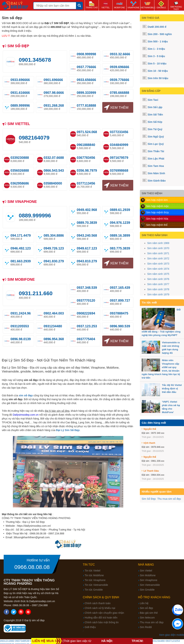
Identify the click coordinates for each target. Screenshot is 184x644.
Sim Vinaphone (149, 580)
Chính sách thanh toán (98, 603)
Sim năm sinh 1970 (158, 248)
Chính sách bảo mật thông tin (102, 622)
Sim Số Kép (155, 122)
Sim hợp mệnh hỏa (157, 219)
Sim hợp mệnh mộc (157, 206)
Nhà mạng (146, 565)
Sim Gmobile (147, 590)
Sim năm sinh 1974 (158, 269)
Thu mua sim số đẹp (169, 499)
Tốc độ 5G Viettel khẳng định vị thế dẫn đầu (172, 389)
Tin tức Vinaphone (95, 580)
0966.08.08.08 (32, 567)
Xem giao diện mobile (172, 635)
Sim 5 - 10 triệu (157, 64)
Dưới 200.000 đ (157, 27)
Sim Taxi (153, 100)
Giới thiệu (90, 627)
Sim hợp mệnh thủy (157, 212)
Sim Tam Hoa (156, 166)
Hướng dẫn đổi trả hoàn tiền (101, 618)
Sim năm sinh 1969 (158, 243)
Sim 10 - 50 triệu (158, 71)
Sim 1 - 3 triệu (156, 49)
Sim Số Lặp (155, 107)
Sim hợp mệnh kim (157, 200)
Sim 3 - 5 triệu (156, 56)
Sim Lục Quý (156, 144)
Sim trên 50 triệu (158, 78)
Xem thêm (119, 107)
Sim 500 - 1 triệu (158, 41)
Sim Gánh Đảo (157, 181)
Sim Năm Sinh (156, 173)
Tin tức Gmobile (94, 590)
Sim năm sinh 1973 (158, 264)
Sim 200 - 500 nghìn (160, 34)
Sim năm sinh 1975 (158, 274)
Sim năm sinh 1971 (158, 253)
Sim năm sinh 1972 (158, 258)
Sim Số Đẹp (149, 499)
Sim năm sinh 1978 (158, 289)
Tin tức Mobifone (94, 575)
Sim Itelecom (147, 618)
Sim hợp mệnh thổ (157, 225)
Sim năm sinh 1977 (158, 284)
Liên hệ (144, 603)
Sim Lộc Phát (156, 159)
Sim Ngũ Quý (156, 137)
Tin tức (89, 565)
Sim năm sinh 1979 (158, 294)
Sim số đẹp (146, 608)
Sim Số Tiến (155, 115)
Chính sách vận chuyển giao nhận (104, 613)
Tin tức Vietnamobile (96, 585)
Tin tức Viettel (92, 571)
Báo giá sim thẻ (149, 613)
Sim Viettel (146, 571)
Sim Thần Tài (156, 151)
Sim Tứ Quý (155, 129)
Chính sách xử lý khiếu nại (100, 608)
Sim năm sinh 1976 (158, 279)
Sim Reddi (146, 627)
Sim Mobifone (148, 575)
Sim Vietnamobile (150, 585)
